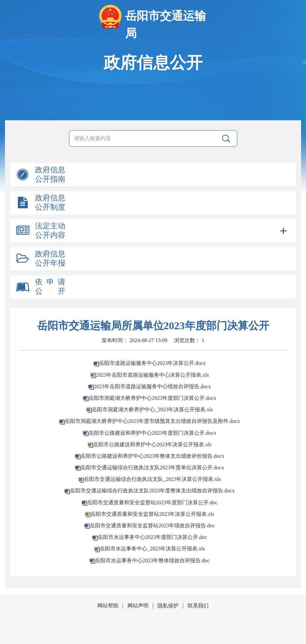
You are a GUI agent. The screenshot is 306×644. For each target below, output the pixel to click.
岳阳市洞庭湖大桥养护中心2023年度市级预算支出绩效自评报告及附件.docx (152, 421)
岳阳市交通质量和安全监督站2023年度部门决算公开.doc (152, 502)
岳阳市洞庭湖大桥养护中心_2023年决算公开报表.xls (152, 410)
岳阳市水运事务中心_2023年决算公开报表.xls (152, 549)
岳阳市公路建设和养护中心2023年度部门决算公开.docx (152, 433)
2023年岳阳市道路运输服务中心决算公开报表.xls (152, 375)
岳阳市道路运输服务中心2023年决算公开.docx (152, 363)
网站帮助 (108, 606)
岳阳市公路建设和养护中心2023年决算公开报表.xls (152, 444)
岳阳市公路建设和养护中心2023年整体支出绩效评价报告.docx (152, 456)
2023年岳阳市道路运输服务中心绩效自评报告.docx (152, 386)
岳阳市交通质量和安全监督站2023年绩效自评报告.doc (152, 526)
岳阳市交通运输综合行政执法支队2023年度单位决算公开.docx (152, 468)
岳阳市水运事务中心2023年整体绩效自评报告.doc (152, 560)
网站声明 (138, 606)
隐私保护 (168, 606)
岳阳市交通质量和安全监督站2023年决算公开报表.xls (152, 514)
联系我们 (198, 606)
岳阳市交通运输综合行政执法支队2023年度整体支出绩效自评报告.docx (152, 491)
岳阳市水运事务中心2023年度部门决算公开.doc (152, 537)
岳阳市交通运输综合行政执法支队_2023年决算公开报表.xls (152, 479)
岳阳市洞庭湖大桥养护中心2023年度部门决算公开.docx (152, 398)
